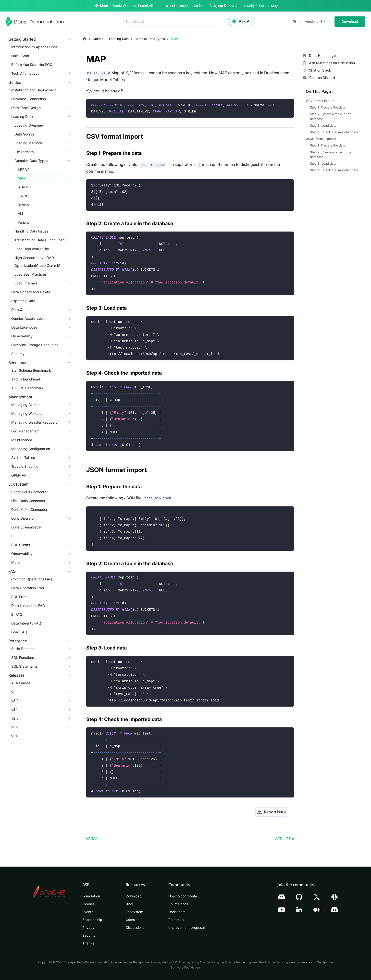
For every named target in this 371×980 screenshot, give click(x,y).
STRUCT (25, 187)
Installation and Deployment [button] (34, 90)
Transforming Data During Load (40, 240)
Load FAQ (19, 632)
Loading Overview (29, 125)
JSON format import (321, 139)
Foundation (91, 896)
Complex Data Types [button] (31, 161)
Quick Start (20, 56)
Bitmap (23, 205)
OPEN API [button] (19, 475)
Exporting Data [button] (23, 301)
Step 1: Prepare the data (328, 107)
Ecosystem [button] (18, 484)
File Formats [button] (24, 152)
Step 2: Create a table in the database (331, 116)
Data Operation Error (28, 588)
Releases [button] (16, 675)
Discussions (135, 927)
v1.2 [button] (15, 727)
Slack (104, 6)
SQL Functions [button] (23, 657)
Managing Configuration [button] (31, 449)
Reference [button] (18, 641)
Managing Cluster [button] (25, 405)
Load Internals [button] (26, 283)
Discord (230, 6)
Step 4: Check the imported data (334, 132)
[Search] (173, 21)
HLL (21, 214)
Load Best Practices (31, 274)
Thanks (88, 943)
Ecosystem (134, 912)
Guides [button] (15, 82)
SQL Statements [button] (24, 666)
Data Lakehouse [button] (24, 327)
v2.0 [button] (15, 718)
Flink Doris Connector (28, 501)
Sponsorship (92, 920)
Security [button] (18, 354)
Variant (23, 222)
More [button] (15, 562)
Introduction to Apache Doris (34, 47)
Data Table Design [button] (26, 108)
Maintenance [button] (22, 440)
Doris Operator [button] (23, 518)
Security (89, 935)
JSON (22, 196)
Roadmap (176, 920)
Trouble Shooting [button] (25, 466)
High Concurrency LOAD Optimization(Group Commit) (37, 262)
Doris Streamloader (27, 527)
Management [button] (20, 397)
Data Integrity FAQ (26, 623)
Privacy (88, 927)
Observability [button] (22, 336)
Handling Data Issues (31, 231)
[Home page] (85, 39)
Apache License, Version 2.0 (158, 962)
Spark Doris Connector (29, 492)
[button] (297, 22)
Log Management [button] (25, 431)
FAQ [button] (12, 571)
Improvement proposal (186, 927)
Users (130, 920)
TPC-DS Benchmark (27, 388)
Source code (179, 904)
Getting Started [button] (22, 39)
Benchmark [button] (19, 363)
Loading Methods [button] (29, 143)
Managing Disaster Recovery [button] (34, 422)
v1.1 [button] (14, 736)
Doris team (177, 912)
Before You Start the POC (32, 65)
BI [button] (13, 536)
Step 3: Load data (323, 126)
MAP (22, 178)
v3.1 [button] (14, 692)
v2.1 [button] (14, 709)
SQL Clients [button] (21, 545)
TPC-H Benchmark (26, 379)
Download (350, 21)
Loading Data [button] (22, 116)
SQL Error (19, 597)
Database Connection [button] (29, 99)
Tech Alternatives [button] (25, 73)
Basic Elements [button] (23, 649)
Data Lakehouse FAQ (28, 606)
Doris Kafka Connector (29, 509)
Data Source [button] (24, 134)
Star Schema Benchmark (31, 370)
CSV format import (320, 101)
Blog (129, 904)
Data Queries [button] (22, 310)
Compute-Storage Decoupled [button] (35, 345)
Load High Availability (32, 249)
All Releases (21, 683)
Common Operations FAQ (32, 579)
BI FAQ (17, 614)
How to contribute (183, 896)
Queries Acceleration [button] (28, 318)
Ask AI (241, 21)
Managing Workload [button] (27, 413)
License (88, 904)
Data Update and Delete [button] (31, 292)
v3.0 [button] (15, 701)
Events (88, 912)
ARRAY (23, 169)
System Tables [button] (23, 458)
